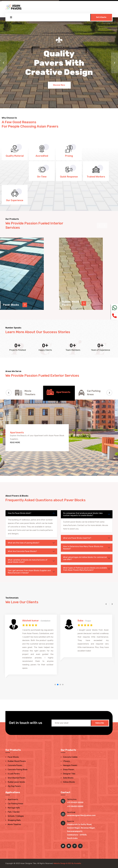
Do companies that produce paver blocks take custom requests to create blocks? (83, 514)
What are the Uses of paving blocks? (24, 543)
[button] (3, 63)
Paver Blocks (11, 305)
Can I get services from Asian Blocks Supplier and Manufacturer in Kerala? (29, 572)
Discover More (59, 84)
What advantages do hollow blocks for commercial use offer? (85, 558)
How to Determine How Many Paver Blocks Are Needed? (83, 548)
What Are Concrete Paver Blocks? (22, 551)
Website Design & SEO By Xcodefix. (67, 863)
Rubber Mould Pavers (70, 303)
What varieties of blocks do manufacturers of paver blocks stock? (28, 561)
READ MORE (15, 442)
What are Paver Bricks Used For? (77, 538)
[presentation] (105, 226)
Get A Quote (101, 17)
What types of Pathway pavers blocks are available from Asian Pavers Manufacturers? (85, 569)
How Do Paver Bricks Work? (20, 513)
